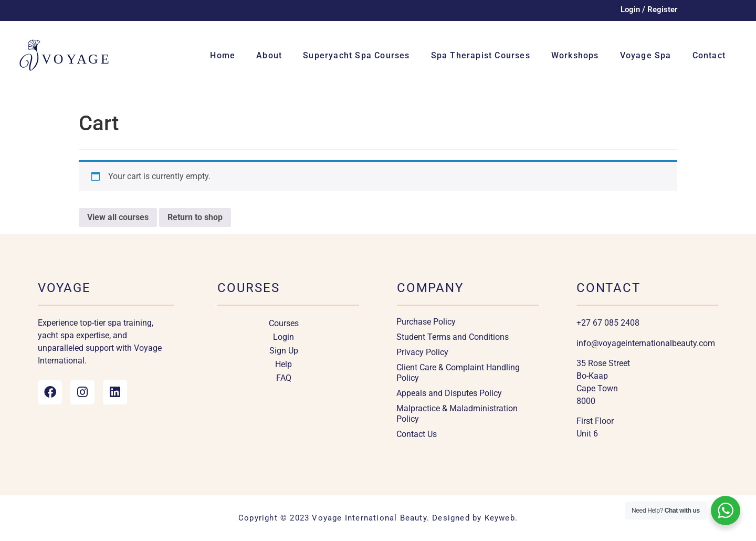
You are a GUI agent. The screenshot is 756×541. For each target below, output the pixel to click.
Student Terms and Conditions (453, 337)
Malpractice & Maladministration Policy (457, 414)
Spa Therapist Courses (481, 55)
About (269, 55)
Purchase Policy (426, 322)
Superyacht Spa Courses (356, 55)
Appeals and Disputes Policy (449, 393)
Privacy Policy (422, 352)
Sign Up (284, 351)
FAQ (284, 378)
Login (283, 337)
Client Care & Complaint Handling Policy (458, 373)
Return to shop (195, 217)
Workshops (575, 55)
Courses (284, 323)
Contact (709, 55)
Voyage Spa (646, 55)
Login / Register (649, 9)
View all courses (118, 217)
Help (283, 364)
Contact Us (417, 434)
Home (223, 55)
